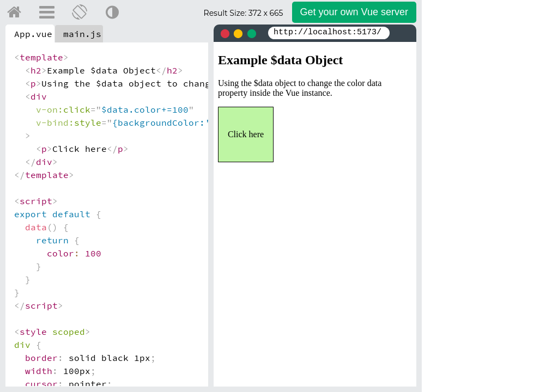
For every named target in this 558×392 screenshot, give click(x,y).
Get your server (354, 12)
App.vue (33, 34)
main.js (82, 34)
